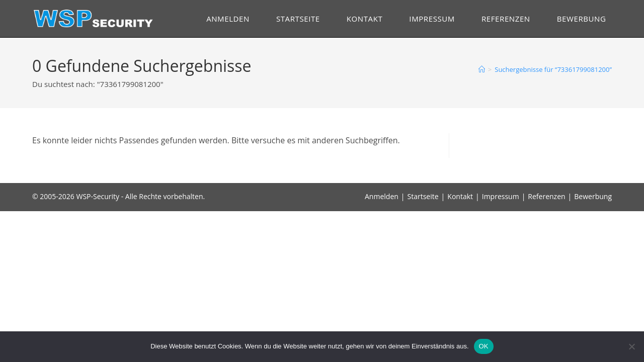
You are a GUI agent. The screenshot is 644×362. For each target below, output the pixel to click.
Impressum (501, 196)
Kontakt (460, 196)
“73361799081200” (553, 69)
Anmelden (382, 196)
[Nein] (631, 346)
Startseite (423, 196)
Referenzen (546, 196)
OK (484, 346)
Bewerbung (593, 196)
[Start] (482, 69)
